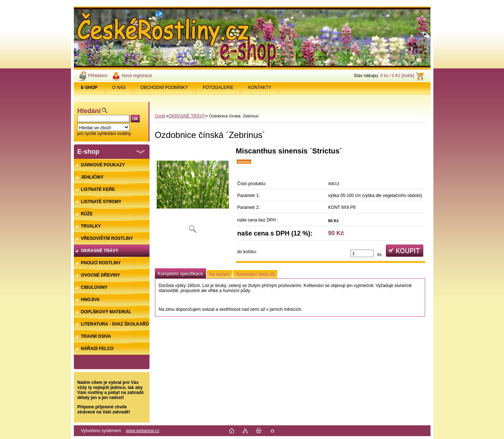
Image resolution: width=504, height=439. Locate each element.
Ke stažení (220, 274)
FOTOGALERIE (218, 88)
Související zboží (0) (255, 274)
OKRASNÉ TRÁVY (187, 116)
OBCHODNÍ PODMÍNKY (164, 88)
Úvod (160, 116)
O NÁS (119, 88)
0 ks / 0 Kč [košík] (397, 76)
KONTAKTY (260, 88)
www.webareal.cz (142, 431)
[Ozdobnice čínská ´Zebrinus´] (193, 192)
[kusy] (362, 253)
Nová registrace (137, 76)
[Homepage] (90, 88)
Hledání (89, 111)
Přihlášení (98, 76)
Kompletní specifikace (180, 274)
